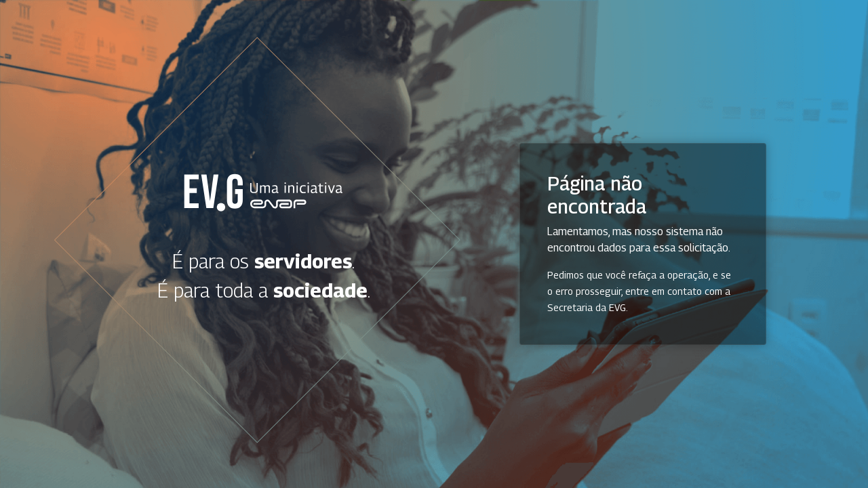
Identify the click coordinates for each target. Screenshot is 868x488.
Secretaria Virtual (264, 192)
